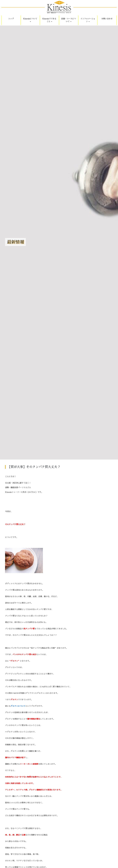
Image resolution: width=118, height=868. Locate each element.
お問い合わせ (107, 19)
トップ (11, 19)
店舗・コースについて (69, 20)
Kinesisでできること (49, 20)
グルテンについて (18, 706)
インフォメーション (88, 20)
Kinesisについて (30, 20)
